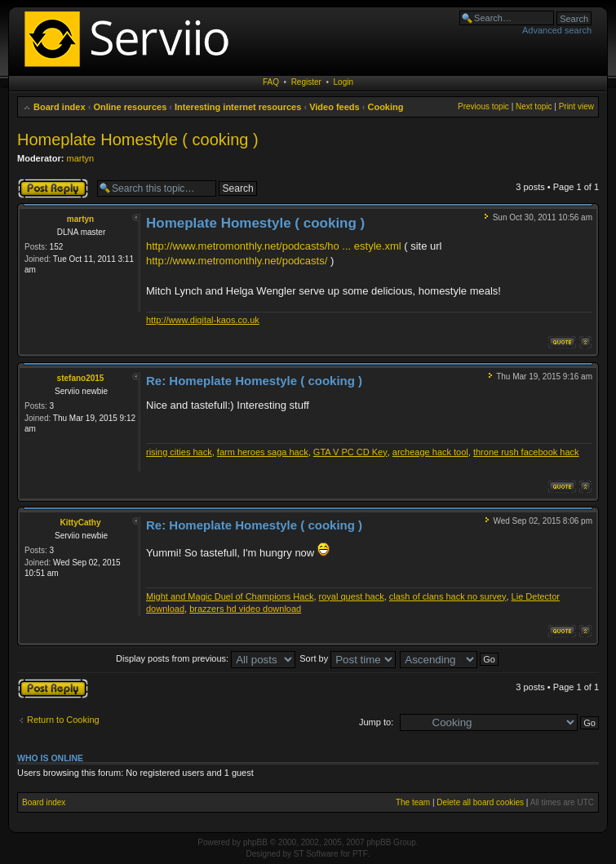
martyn (81, 158)
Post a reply (53, 188)
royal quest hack (352, 596)
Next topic (534, 106)
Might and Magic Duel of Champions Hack (230, 596)
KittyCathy (80, 523)
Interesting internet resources (238, 107)
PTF (360, 854)
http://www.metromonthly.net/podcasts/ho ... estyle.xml (274, 246)
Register (306, 82)
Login (343, 82)
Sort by (348, 658)
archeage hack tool (430, 452)
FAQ (271, 82)
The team (413, 802)
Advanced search (557, 30)
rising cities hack (179, 452)
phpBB (255, 842)
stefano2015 (81, 378)
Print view (576, 106)
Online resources (130, 107)
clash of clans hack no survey (448, 596)
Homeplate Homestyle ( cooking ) (138, 140)
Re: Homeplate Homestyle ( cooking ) (254, 381)
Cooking (385, 107)
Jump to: (376, 722)
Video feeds (335, 107)
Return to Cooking (63, 720)
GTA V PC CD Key (350, 452)
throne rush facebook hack (526, 452)
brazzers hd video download (245, 609)
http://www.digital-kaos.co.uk (203, 320)
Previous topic (483, 106)
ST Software (316, 854)
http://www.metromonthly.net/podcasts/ (237, 261)
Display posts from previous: (206, 658)
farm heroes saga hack (263, 452)
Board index (60, 107)
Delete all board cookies (480, 802)
